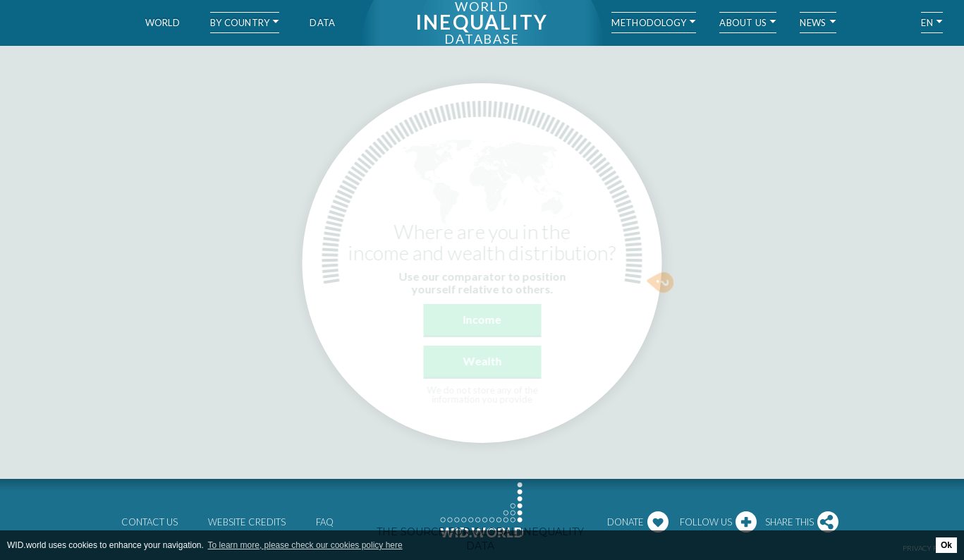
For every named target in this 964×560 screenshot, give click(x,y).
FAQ (325, 522)
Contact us (150, 522)
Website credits (247, 522)
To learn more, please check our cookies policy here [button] (305, 545)
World (163, 23)
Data (322, 23)
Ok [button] (946, 545)
